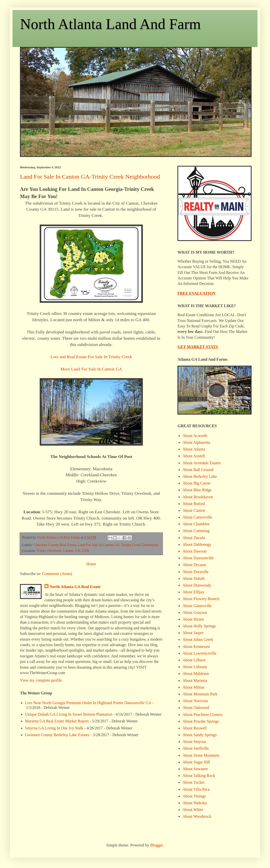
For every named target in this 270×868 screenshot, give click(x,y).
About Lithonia (195, 667)
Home (91, 564)
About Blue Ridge (197, 490)
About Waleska (195, 803)
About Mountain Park (200, 694)
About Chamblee (196, 524)
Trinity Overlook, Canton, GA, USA (63, 551)
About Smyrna (194, 742)
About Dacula (194, 538)
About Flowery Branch (201, 599)
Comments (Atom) (57, 574)
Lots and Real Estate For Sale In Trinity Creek (91, 357)
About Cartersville (197, 517)
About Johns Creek (198, 639)
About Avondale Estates (202, 463)
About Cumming (196, 531)
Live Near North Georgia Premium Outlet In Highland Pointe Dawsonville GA (88, 703)
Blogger (157, 845)
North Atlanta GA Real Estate (75, 587)
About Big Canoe (196, 483)
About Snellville (196, 748)
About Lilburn (194, 660)
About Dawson (194, 551)
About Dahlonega (197, 544)
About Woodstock (197, 816)
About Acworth (195, 436)
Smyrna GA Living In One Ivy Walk (54, 728)
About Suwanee (195, 769)
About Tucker (193, 782)
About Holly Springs (199, 626)
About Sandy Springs (200, 735)
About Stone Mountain (201, 755)
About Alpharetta (196, 442)
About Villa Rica (196, 789)
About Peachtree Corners (203, 715)
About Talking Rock (199, 776)
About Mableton (196, 674)
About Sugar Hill (196, 762)
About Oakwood (196, 708)
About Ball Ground (198, 470)
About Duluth (193, 578)
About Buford (194, 504)
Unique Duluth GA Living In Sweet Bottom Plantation (69, 714)
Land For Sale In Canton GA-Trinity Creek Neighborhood (90, 177)
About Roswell (194, 728)
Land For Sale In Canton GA (99, 545)
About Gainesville (197, 606)
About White (193, 810)
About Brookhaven (198, 497)
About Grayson (195, 612)
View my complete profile (41, 680)
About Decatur (194, 565)
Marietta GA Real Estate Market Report (57, 721)
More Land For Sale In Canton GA (91, 369)
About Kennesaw (196, 646)
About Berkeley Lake (200, 476)
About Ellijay (193, 592)
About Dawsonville (198, 558)
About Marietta (195, 681)
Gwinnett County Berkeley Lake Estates (57, 735)
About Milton (193, 687)
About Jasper (193, 633)
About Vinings (194, 796)
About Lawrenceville (199, 653)
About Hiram (193, 619)
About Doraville (195, 572)
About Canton (194, 510)
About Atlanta (194, 449)
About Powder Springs (201, 721)
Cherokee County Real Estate (55, 545)
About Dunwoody (197, 585)
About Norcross (195, 701)
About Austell (194, 456)
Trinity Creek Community (140, 545)
